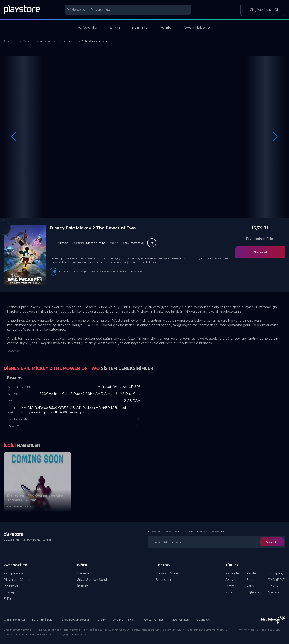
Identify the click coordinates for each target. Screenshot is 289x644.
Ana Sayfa (10, 41)
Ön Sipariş (276, 573)
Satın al (260, 252)
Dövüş (273, 586)
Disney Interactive (132, 243)
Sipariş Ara (204, 620)
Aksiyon (45, 41)
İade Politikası (180, 620)
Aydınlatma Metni (125, 620)
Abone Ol (272, 542)
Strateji (9, 592)
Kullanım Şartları (43, 620)
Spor (250, 580)
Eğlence (253, 592)
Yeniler (252, 573)
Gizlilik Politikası (14, 620)
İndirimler (11, 586)
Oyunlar (28, 41)
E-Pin (8, 599)
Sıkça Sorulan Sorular (93, 580)
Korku (230, 592)
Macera (274, 592)
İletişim (83, 586)
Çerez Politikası (154, 620)
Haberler (84, 573)
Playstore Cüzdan (17, 580)
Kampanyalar (14, 573)
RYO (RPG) (277, 580)
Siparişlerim (165, 580)
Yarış (250, 586)
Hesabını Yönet (168, 573)
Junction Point (95, 243)
